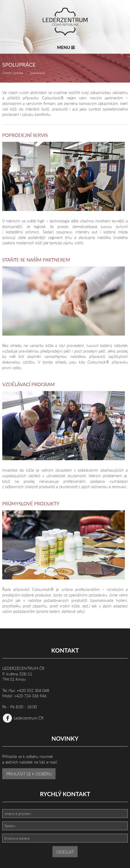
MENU (66, 47)
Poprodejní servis (25, 135)
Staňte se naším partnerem (36, 260)
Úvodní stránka (13, 73)
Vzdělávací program (29, 384)
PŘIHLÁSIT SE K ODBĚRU (29, 774)
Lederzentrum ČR (23, 718)
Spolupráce (37, 73)
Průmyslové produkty (31, 503)
